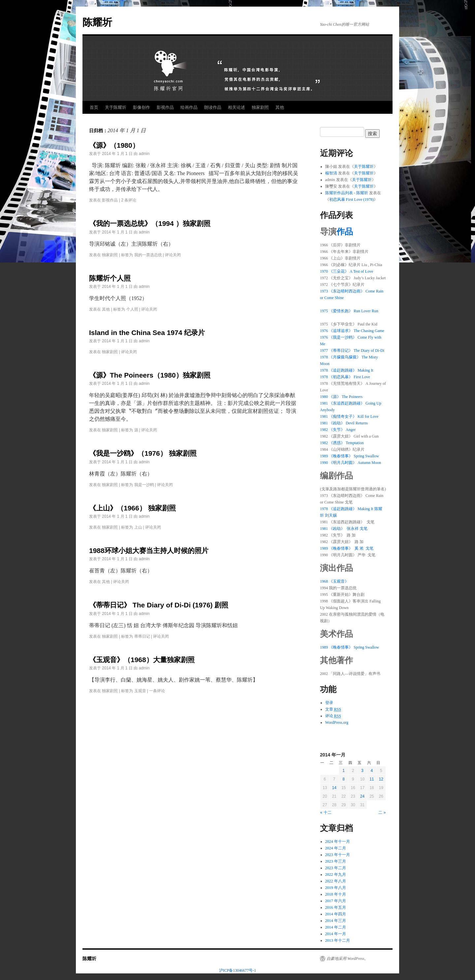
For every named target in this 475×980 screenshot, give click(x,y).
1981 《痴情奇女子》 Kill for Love (349, 416)
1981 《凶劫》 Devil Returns (344, 423)
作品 (345, 232)
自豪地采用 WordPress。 (347, 959)
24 (362, 796)
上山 (138, 527)
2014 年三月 (336, 921)
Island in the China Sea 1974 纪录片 (147, 333)
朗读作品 (213, 107)
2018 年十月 (336, 894)
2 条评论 (129, 200)
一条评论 (157, 691)
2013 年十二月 (338, 940)
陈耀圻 (97, 22)
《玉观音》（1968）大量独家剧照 (142, 660)
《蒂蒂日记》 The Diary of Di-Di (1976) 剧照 (159, 605)
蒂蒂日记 (142, 636)
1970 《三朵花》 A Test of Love (347, 271)
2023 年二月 (336, 868)
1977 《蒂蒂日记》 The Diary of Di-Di (352, 351)
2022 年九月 (336, 874)
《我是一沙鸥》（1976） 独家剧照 (143, 453)
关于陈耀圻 (116, 107)
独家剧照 (260, 107)
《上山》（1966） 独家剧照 (132, 508)
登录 (329, 703)
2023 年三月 (336, 861)
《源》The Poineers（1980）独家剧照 (150, 375)
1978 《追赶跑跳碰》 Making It (347, 370)
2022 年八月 (336, 881)
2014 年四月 (336, 914)
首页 (94, 107)
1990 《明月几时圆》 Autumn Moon (350, 463)
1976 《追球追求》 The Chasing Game (352, 331)
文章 (333, 709)
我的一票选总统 (148, 255)
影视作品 (165, 107)
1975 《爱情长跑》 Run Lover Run (349, 311)
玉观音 (140, 691)
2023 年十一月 (338, 855)
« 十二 (326, 812)
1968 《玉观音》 (334, 581)
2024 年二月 (336, 848)
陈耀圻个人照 (110, 278)
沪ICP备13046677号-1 (238, 970)
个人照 (132, 309)
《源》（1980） (114, 145)
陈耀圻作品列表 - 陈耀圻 (347, 193)
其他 (280, 107)
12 (381, 779)
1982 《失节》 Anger (338, 430)
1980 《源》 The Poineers (341, 397)
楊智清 (331, 173)
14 (334, 788)
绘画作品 (189, 107)
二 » (382, 812)
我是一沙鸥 (144, 485)
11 (372, 779)
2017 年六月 (336, 901)
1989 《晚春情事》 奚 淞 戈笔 (347, 548)
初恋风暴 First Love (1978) (352, 199)
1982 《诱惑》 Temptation (342, 443)
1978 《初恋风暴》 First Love (345, 377)
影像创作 (142, 107)
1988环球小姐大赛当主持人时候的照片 (149, 551)
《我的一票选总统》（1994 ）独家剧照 (150, 223)
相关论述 (237, 107)
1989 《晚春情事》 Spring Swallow (349, 456)
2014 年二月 (336, 927)
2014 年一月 (336, 934)
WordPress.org (337, 722)
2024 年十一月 (338, 842)
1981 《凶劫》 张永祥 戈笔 (344, 529)
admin (144, 154)
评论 (333, 716)
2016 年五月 (336, 907)
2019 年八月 (336, 888)
